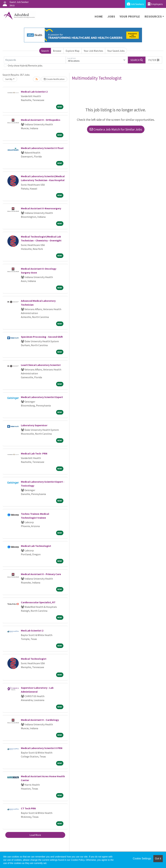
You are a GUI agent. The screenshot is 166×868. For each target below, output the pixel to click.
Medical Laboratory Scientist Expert (42, 397)
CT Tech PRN (28, 808)
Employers (155, 4)
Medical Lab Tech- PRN (34, 453)
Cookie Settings (142, 859)
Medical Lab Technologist (36, 546)
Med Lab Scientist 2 (32, 630)
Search (45, 51)
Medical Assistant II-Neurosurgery (41, 208)
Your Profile (130, 16)
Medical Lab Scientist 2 (34, 92)
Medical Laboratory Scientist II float (42, 148)
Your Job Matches (93, 51)
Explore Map (73, 51)
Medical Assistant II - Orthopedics (41, 120)
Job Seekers (135, 4)
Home (99, 16)
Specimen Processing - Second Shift (42, 337)
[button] (154, 60)
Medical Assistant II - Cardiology (40, 720)
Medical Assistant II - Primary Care (41, 574)
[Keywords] (35, 60)
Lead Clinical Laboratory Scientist (41, 365)
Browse (57, 51)
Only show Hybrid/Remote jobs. (25, 65)
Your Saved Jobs (116, 51)
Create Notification (54, 79)
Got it (158, 859)
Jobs (111, 16)
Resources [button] (153, 16)
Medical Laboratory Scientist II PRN (42, 748)
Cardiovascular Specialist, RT (38, 602)
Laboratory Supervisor (34, 425)
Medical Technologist (34, 659)
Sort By (9, 79)
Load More (35, 835)
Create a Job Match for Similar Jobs (116, 129)
